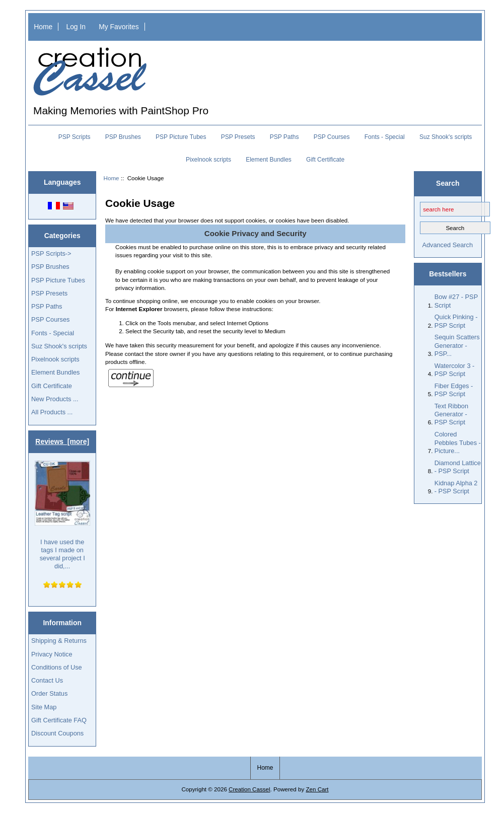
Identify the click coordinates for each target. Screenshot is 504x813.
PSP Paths (284, 137)
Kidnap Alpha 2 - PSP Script (456, 487)
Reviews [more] (62, 441)
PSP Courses (332, 137)
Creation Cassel (249, 789)
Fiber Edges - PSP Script (454, 390)
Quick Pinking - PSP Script (456, 321)
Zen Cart (317, 789)
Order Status (49, 693)
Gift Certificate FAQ (59, 720)
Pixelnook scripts (208, 160)
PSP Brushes (123, 137)
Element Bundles (269, 160)
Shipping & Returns (59, 641)
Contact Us (47, 680)
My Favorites (119, 27)
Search (448, 183)
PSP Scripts (75, 137)
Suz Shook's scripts (446, 137)
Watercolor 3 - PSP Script (455, 370)
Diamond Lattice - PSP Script (458, 467)
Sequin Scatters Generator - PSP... (457, 345)
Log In (76, 27)
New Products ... (55, 399)
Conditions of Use (57, 667)
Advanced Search (447, 245)
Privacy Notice (52, 654)
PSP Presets (238, 137)
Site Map (44, 707)
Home (43, 27)
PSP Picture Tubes (181, 137)
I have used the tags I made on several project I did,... (62, 515)
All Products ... (52, 412)
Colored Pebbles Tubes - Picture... (458, 442)
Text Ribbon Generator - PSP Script (451, 414)
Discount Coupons (57, 733)
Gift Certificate (325, 160)
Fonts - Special (385, 137)
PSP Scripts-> (51, 253)
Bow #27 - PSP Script (456, 301)
